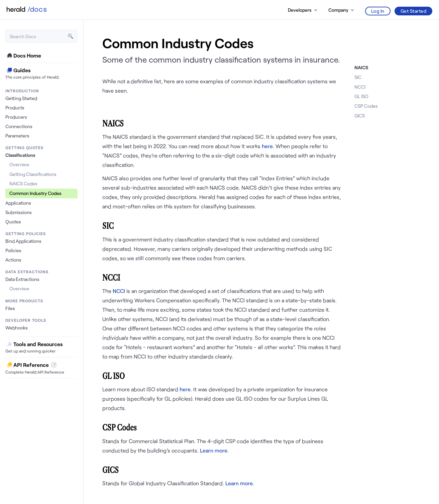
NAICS (361, 67)
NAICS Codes (23, 183)
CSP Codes (366, 106)
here (267, 146)
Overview (19, 164)
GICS (360, 116)
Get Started (414, 11)
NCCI (119, 291)
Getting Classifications (33, 174)
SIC (358, 77)
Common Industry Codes (35, 193)
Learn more (214, 450)
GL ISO (361, 96)
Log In (378, 11)
